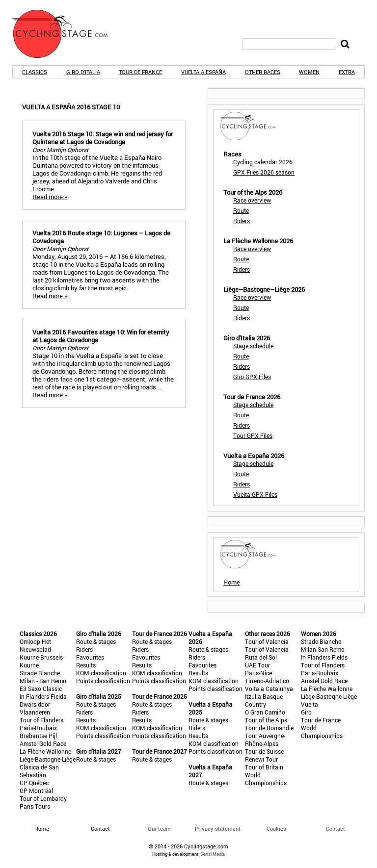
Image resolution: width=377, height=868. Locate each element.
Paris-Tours (35, 806)
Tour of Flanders (41, 720)
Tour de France (140, 72)
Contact (336, 829)
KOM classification (101, 673)
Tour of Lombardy (43, 798)
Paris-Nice (258, 673)
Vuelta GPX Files (255, 494)
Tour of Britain (264, 767)
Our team (159, 829)
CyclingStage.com (66, 34)
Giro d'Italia (83, 72)
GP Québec (34, 783)
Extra (347, 72)
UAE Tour (257, 665)
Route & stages (96, 641)
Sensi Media (213, 854)
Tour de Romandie (269, 728)
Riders (242, 221)
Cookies (276, 829)
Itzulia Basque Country (264, 700)
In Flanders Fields (43, 696)
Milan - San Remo (43, 681)
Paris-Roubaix (38, 728)
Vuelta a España (203, 72)
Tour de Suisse (264, 751)
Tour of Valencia (267, 641)
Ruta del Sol (261, 657)
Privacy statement (218, 829)
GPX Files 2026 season (264, 172)
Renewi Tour (261, 759)
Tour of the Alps (266, 720)
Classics (35, 72)
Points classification (103, 681)
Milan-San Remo (323, 649)
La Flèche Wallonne (45, 751)
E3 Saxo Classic (41, 689)
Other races (263, 72)
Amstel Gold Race (43, 743)
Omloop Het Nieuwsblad (35, 645)
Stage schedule (253, 346)
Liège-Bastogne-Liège (48, 759)
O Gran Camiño (265, 712)
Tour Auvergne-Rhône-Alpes (265, 740)
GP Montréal (36, 791)
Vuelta (310, 704)
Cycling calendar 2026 (263, 162)
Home (232, 582)
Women (309, 72)
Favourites (90, 657)
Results (86, 665)
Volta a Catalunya (269, 689)
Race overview (252, 200)
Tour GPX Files (253, 435)
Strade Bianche (40, 673)
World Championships (266, 779)
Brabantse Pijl (38, 736)
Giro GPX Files (252, 377)
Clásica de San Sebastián (39, 771)
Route (241, 210)
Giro (306, 712)
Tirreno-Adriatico (267, 681)
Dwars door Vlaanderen (35, 708)
